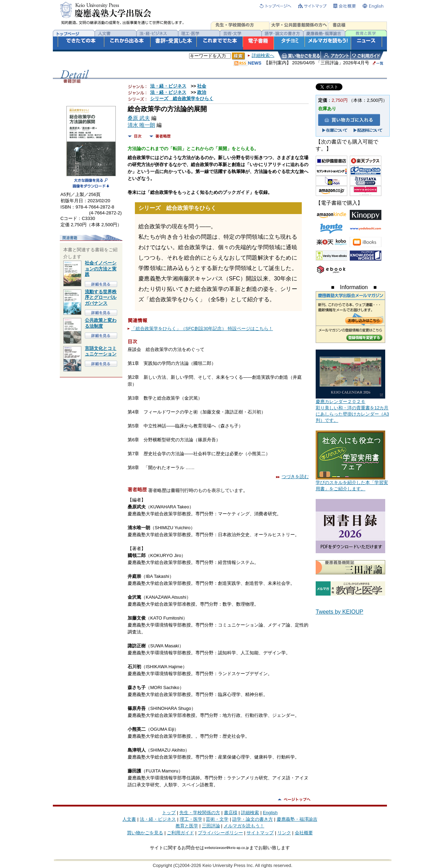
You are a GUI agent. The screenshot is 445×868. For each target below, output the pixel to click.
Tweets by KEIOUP (339, 612)
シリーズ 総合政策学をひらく (182, 99)
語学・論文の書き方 (253, 819)
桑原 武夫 (139, 118)
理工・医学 (191, 819)
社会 (202, 86)
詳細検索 (250, 813)
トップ (169, 813)
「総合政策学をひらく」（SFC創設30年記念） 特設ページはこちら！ (202, 329)
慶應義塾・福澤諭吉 (297, 819)
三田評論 (211, 826)
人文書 (129, 819)
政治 (202, 92)
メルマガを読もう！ (244, 826)
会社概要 (304, 833)
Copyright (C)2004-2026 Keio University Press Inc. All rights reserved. (222, 865)
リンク (284, 833)
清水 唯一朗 (141, 125)
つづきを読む (292, 477)
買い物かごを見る (145, 833)
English (270, 813)
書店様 (231, 813)
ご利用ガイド (180, 833)
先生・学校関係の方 (200, 813)
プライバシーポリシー (220, 833)
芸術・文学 (217, 819)
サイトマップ (260, 833)
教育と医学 (187, 826)
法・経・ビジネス (168, 86)
